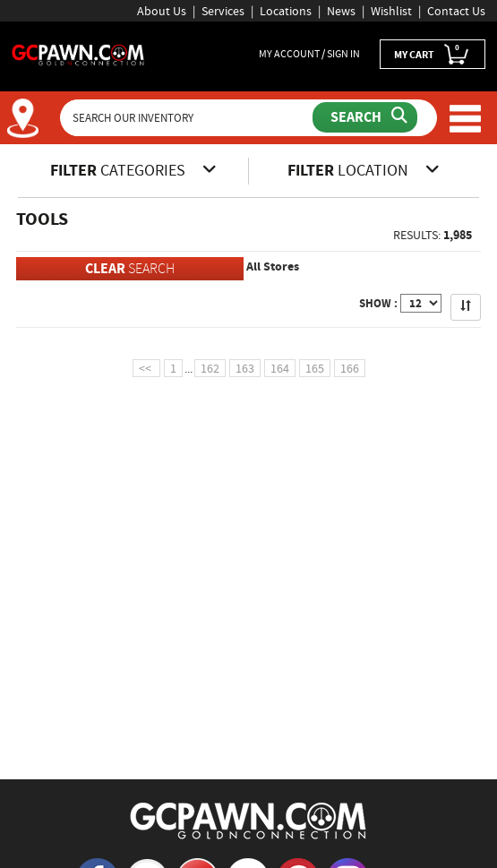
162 (210, 368)
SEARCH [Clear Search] (130, 268)
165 (315, 368)
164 (280, 368)
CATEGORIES (133, 170)
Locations (286, 11)
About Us (162, 11)
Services (223, 11)
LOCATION (364, 170)
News (341, 11)
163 (245, 368)
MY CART (433, 53)
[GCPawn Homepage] (78, 54)
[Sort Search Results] (466, 307)
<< (146, 368)
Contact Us (456, 11)
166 (350, 368)
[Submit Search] (365, 117)
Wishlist (391, 11)
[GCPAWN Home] (249, 820)
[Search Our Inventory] (188, 118)
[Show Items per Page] (421, 303)
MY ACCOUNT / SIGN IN (309, 54)
